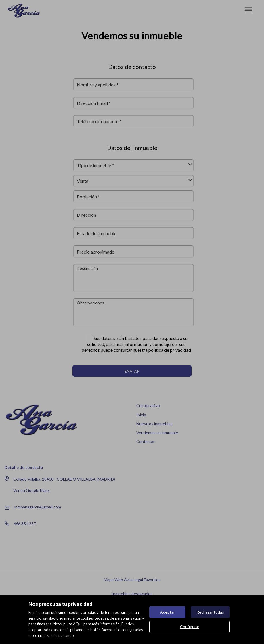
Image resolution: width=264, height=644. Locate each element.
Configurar (190, 627)
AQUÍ (78, 624)
